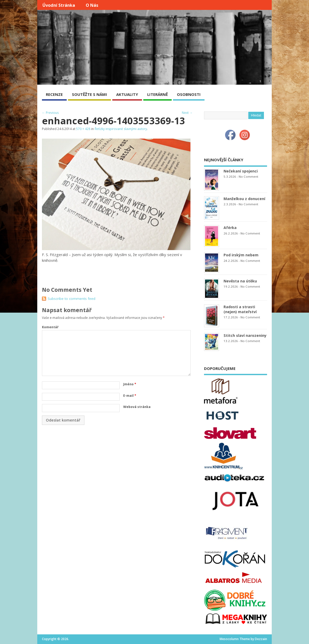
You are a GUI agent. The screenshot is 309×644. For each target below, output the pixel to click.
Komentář (50, 327)
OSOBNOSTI (189, 94)
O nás (92, 5)
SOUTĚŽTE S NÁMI (89, 94)
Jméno (130, 384)
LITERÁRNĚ (157, 94)
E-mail (130, 396)
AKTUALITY (127, 94)
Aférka (230, 228)
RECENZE (54, 94)
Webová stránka (137, 407)
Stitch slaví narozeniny (245, 335)
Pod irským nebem (241, 255)
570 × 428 (83, 129)
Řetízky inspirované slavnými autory (121, 129)
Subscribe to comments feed (72, 299)
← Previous (50, 113)
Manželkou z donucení (244, 199)
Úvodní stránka (59, 5)
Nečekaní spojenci (241, 171)
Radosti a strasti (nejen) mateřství (240, 309)
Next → (187, 113)
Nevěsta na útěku (240, 281)
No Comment (248, 177)
